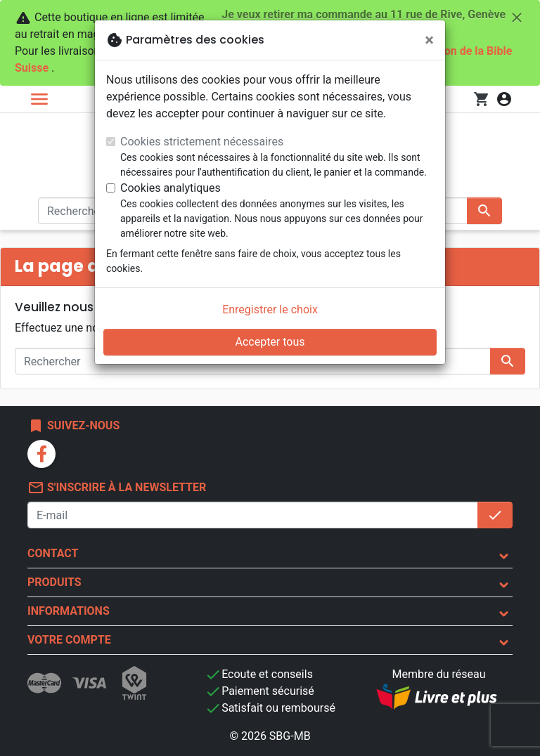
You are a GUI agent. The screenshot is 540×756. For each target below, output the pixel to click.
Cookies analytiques (171, 188)
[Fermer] (429, 40)
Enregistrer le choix (270, 309)
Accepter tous (270, 342)
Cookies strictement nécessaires (202, 142)
